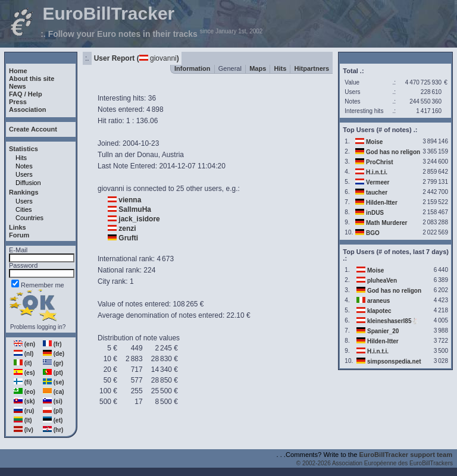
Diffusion (28, 183)
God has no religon (393, 152)
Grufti (128, 238)
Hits (21, 158)
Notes (24, 166)
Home (18, 71)
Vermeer (378, 182)
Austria (173, 155)
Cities (24, 209)
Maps (258, 68)
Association (27, 109)
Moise (374, 142)
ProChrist (380, 162)
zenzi (127, 228)
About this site (32, 79)
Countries (29, 218)
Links (18, 227)
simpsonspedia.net (394, 361)
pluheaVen (382, 281)
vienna (130, 200)
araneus (378, 301)
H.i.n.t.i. (377, 172)
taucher (377, 192)
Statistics (24, 149)
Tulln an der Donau (128, 155)
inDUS (375, 213)
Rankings (24, 192)
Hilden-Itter (382, 203)
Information (192, 68)
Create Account (33, 129)
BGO (373, 233)
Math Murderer (386, 223)
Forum (19, 235)
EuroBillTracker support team (406, 455)
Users (24, 174)
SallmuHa (135, 209)
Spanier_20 (383, 331)
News (18, 86)
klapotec (379, 311)
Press (18, 102)
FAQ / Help (26, 94)
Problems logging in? (38, 327)
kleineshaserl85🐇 (393, 321)
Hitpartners (312, 68)
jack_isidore (139, 219)
